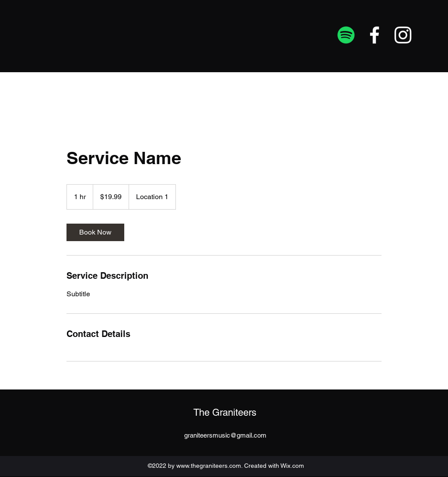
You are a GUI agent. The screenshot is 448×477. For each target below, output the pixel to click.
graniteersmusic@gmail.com (225, 435)
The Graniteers (225, 412)
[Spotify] (346, 35)
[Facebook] (374, 35)
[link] (95, 232)
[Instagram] (403, 35)
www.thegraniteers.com (209, 466)
